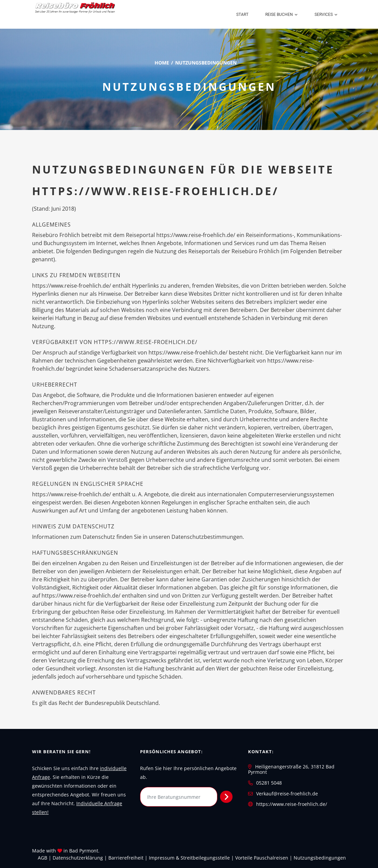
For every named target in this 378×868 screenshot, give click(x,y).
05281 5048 (269, 783)
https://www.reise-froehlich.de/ (292, 804)
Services (324, 15)
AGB (43, 858)
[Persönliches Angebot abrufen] (226, 797)
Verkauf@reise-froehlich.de (287, 794)
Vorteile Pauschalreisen (262, 858)
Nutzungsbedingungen (320, 858)
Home (162, 63)
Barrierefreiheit (126, 858)
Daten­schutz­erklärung (78, 858)
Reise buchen (279, 15)
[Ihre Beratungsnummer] (179, 797)
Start (242, 15)
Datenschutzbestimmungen (207, 537)
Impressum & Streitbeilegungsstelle (189, 858)
